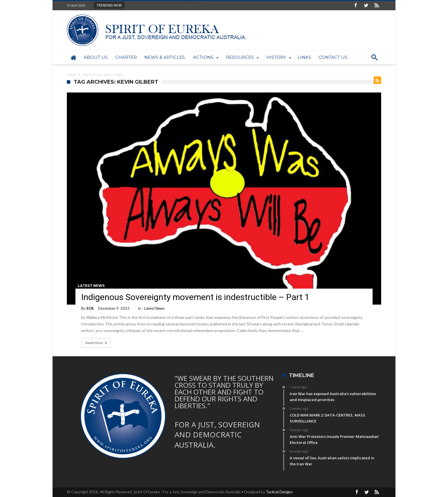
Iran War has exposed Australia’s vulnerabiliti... (165, 5)
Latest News (91, 286)
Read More (97, 343)
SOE (90, 308)
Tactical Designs (279, 492)
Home (71, 75)
